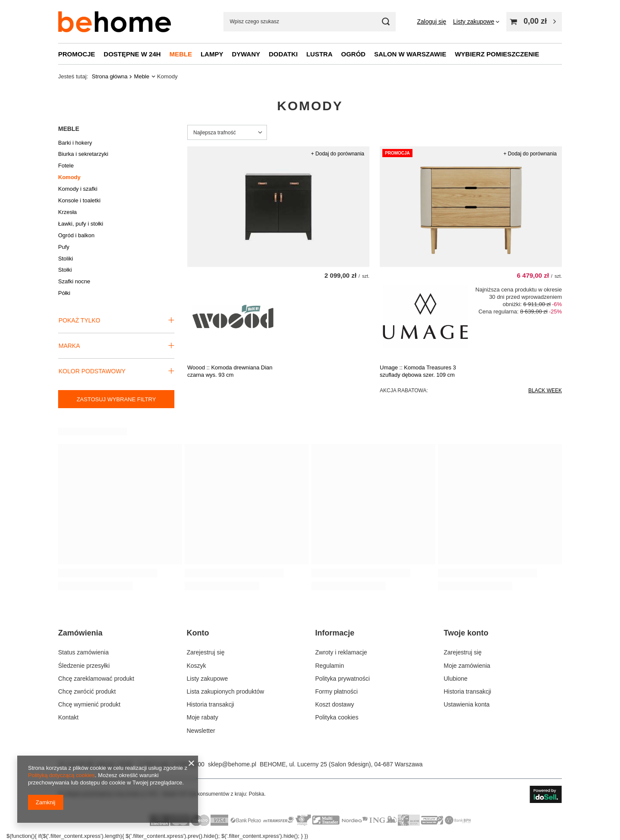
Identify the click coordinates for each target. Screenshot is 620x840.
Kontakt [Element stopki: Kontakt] (68, 717)
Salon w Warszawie (410, 54)
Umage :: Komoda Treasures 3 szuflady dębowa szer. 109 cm (418, 371)
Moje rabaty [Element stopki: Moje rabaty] (203, 717)
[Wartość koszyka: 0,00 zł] (534, 22)
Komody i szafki (78, 189)
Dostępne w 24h (132, 54)
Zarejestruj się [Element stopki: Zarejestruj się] (206, 652)
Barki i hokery (75, 143)
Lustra (319, 54)
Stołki (65, 270)
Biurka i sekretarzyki (83, 154)
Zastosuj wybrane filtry (116, 399)
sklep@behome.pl (232, 764)
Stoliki (66, 259)
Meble (181, 54)
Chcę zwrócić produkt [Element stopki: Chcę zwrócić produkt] (87, 691)
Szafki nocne (74, 281)
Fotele (66, 166)
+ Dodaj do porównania (338, 154)
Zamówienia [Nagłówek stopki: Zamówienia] (80, 633)
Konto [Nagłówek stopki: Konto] (198, 633)
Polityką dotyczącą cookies (61, 775)
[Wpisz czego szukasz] (310, 22)
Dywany (246, 54)
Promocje (77, 54)
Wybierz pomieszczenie (497, 54)
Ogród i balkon (76, 235)
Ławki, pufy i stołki (81, 224)
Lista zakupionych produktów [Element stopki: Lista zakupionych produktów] (226, 691)
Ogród (353, 54)
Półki (64, 293)
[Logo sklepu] (115, 22)
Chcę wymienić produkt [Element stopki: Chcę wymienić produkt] (89, 704)
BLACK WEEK (545, 391)
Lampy (212, 54)
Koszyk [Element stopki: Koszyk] (197, 666)
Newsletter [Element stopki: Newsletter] (201, 731)
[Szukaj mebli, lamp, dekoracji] (386, 22)
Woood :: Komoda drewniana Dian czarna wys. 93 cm (230, 371)
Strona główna (110, 76)
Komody (69, 177)
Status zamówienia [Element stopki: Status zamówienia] (84, 652)
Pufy (64, 247)
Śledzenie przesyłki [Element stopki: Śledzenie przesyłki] (84, 666)
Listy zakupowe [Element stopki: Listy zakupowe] (208, 679)
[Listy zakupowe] (476, 22)
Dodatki (283, 54)
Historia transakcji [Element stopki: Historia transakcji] (211, 704)
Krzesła (67, 212)
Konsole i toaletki (79, 200)
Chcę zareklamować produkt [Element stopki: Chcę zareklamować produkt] (96, 679)
